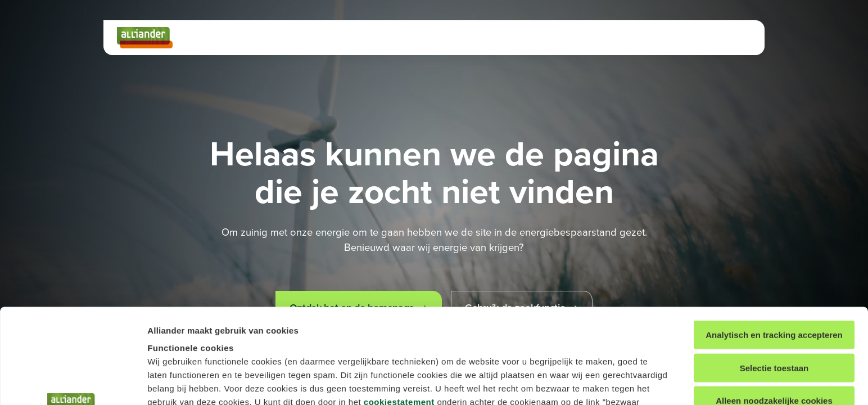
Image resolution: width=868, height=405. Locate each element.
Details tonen (593, 383)
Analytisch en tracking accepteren (774, 240)
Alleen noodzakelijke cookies (774, 306)
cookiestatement (399, 307)
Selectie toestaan (774, 273)
